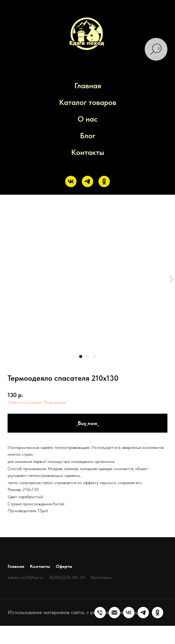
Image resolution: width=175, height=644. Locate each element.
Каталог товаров (88, 102)
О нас (88, 119)
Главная (88, 86)
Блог (88, 136)
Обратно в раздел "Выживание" (37, 402)
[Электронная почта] (28, 627)
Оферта (64, 566)
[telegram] (87, 181)
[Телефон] (13, 627)
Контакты (88, 152)
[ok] (104, 181)
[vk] (71, 181)
